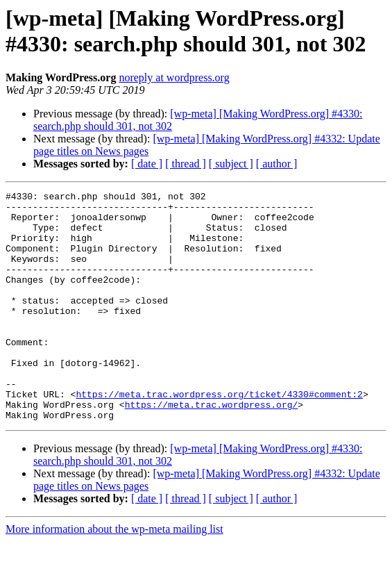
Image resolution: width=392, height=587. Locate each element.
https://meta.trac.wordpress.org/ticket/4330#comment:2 (219, 436)
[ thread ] (186, 164)
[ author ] (277, 164)
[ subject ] (231, 164)
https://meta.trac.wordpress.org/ (212, 448)
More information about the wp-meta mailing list (114, 575)
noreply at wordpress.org (174, 77)
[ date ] (147, 164)
